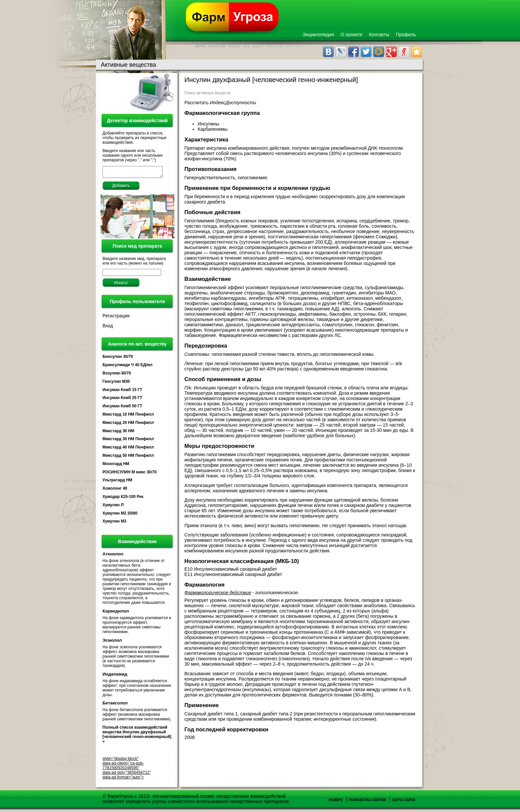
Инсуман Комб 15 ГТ (122, 392)
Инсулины (209, 124)
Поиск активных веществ (207, 93)
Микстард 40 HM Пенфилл (128, 449)
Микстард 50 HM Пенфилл (128, 457)
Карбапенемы (213, 129)
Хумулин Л (113, 507)
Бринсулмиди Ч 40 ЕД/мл (128, 367)
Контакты (379, 35)
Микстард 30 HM (118, 433)
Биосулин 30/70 (118, 359)
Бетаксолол (115, 705)
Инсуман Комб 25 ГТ (122, 400)
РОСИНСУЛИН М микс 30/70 (130, 474)
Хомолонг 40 (115, 490)
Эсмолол (112, 642)
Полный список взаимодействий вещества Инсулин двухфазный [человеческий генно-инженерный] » (137, 736)
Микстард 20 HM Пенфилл (128, 425)
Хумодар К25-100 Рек (123, 499)
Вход (108, 328)
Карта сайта (404, 802)
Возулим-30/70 (117, 375)
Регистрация (116, 318)
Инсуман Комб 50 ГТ (122, 408)
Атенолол (113, 556)
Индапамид (115, 676)
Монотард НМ (116, 466)
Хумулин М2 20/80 (120, 515)
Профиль (406, 35)
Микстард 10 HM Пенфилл (128, 416)
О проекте (352, 35)
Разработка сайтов (367, 802)
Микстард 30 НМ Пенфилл (128, 441)
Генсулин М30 (116, 383)
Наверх (336, 802)
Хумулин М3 (114, 523)
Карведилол (116, 613)
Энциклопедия (318, 35)
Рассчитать (220, 103)
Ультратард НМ (117, 482)
